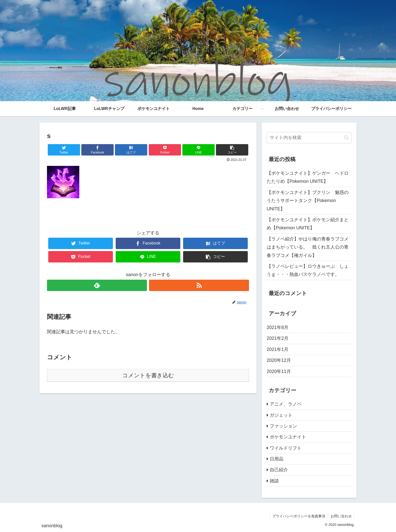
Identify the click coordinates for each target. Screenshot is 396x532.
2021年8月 (278, 327)
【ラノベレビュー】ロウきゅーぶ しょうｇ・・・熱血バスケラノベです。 (308, 270)
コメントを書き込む (148, 375)
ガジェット (281, 415)
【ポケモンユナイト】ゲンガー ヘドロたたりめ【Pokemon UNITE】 (308, 177)
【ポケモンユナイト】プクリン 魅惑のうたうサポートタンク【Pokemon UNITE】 (308, 201)
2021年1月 (278, 349)
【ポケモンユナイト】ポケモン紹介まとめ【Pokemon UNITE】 (308, 224)
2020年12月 (279, 360)
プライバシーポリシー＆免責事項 (299, 516)
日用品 (277, 459)
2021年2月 (278, 338)
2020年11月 (279, 371)
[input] (309, 138)
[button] (346, 138)
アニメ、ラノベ (286, 404)
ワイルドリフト (286, 448)
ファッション (283, 426)
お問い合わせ (341, 516)
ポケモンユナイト (288, 437)
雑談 (274, 481)
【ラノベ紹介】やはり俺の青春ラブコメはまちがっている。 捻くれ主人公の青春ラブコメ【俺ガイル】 (308, 247)
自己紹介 (279, 470)
